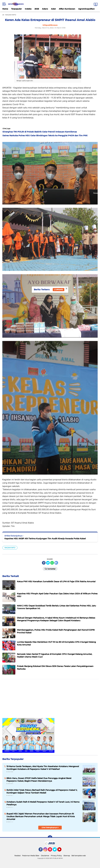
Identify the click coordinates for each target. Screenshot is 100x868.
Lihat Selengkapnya (50, 827)
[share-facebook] (44, 563)
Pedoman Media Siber (31, 856)
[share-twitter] (48, 563)
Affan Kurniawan (67, 9)
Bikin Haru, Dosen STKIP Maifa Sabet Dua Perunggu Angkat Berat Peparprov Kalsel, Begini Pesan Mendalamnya (39, 780)
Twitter (56, 851)
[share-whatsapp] (52, 563)
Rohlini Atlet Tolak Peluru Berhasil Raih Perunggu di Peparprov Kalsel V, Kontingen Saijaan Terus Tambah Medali (42, 791)
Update (59, 290)
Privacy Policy (56, 856)
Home (5, 9)
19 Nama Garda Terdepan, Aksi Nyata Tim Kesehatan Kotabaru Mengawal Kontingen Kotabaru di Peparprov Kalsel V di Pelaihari (43, 768)
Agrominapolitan (86, 9)
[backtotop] (50, 838)
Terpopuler (16, 9)
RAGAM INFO (10, 548)
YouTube (61, 851)
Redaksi (18, 856)
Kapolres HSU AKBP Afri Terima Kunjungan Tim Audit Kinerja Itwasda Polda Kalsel (45, 539)
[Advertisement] (50, 700)
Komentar (50, 569)
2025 (37, 9)
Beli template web (79, 856)
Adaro (45, 9)
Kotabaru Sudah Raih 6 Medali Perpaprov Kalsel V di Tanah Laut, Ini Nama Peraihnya (43, 803)
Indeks (28, 9)
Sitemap (67, 856)
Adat (53, 9)
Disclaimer (45, 856)
